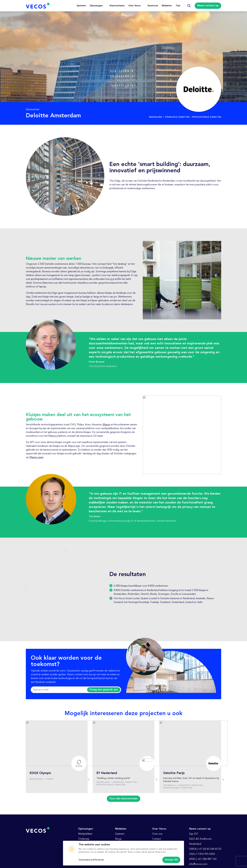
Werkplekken (85, 834)
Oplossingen (96, 6)
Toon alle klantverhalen (123, 799)
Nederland (195, 844)
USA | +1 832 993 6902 (202, 854)
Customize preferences (91, 860)
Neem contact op (208, 6)
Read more (161, 852)
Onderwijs (84, 839)
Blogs (118, 839)
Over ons (157, 834)
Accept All (171, 860)
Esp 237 (194, 834)
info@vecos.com (198, 864)
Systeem (81, 6)
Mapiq (106, 425)
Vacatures (153, 6)
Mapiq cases (36, 457)
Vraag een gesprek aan (104, 690)
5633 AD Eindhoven (200, 839)
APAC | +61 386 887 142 (203, 859)
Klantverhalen (117, 6)
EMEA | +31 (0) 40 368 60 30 (205, 849)
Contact (157, 839)
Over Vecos (134, 6)
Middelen (167, 6)
